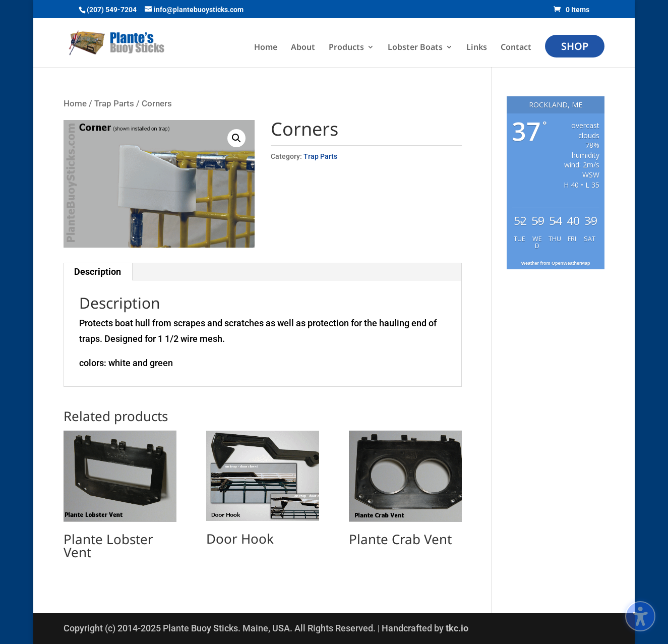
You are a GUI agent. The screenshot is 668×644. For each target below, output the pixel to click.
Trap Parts (114, 104)
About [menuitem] (303, 48)
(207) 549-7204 (112, 10)
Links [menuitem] (477, 48)
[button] (236, 138)
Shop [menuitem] (575, 46)
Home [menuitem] (266, 48)
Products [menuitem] (346, 48)
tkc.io (457, 628)
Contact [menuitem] (516, 48)
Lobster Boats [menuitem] (415, 48)
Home (75, 104)
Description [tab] (98, 272)
